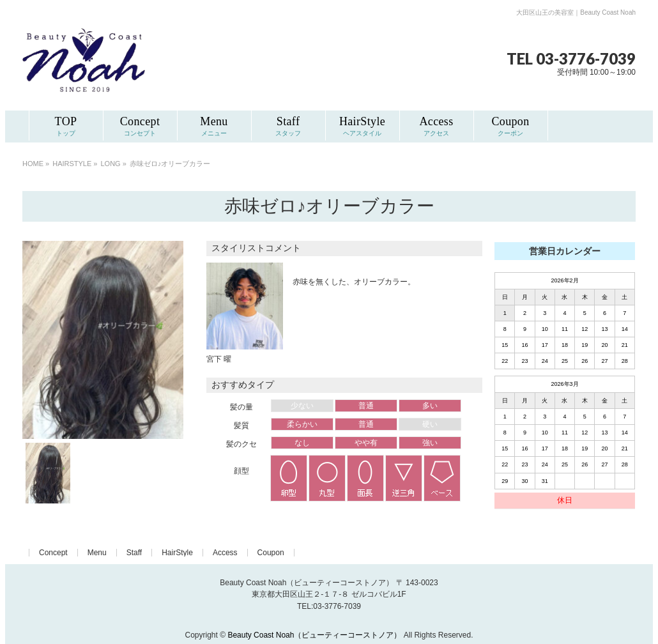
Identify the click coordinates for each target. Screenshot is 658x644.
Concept (53, 553)
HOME (33, 164)
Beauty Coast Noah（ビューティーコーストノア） (314, 635)
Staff (134, 553)
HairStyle (177, 553)
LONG (111, 164)
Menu (97, 553)
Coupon (271, 553)
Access (225, 553)
